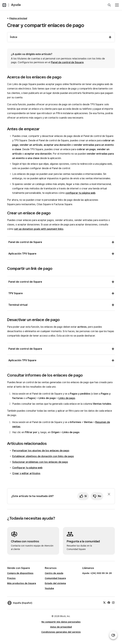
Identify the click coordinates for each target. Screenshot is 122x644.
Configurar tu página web (27, 468)
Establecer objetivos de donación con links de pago (43, 456)
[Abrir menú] (117, 5)
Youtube (49, 588)
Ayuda (16, 5)
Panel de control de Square (67, 62)
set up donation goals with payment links (39, 229)
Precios (11, 578)
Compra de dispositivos (20, 573)
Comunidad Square (55, 578)
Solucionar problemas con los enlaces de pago (40, 462)
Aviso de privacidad (61, 627)
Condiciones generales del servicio (61, 632)
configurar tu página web (80, 193)
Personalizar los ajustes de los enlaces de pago (41, 451)
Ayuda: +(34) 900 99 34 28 (97, 573)
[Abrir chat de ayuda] (113, 635)
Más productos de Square (22, 583)
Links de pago (67, 398)
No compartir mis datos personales (61, 622)
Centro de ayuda (54, 573)
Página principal (18, 18)
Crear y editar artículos (26, 473)
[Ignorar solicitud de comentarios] (109, 494)
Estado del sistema (55, 583)
